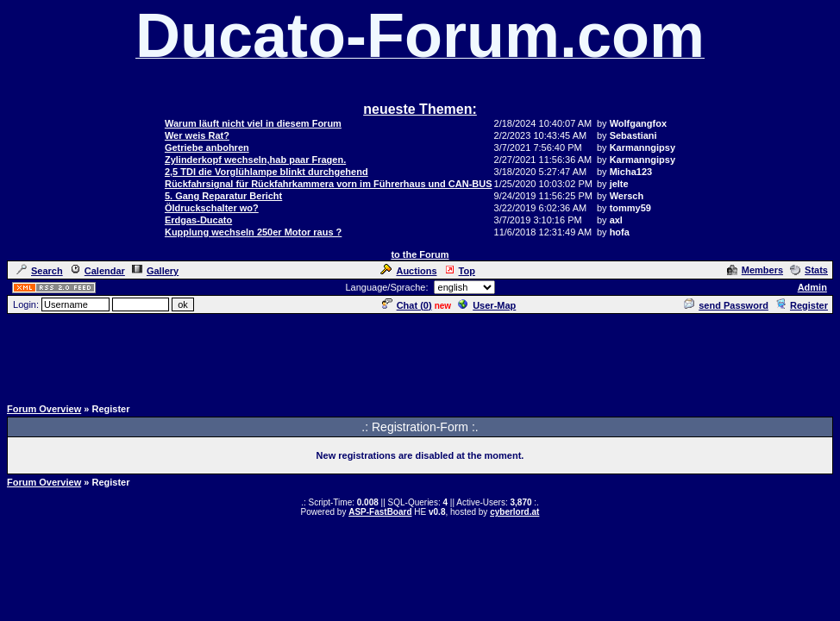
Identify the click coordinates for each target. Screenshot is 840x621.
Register (802, 305)
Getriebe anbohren (207, 147)
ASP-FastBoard (380, 512)
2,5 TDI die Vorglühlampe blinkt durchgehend (266, 172)
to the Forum (420, 254)
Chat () (407, 305)
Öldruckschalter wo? (212, 208)
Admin (812, 287)
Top (460, 271)
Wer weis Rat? (197, 135)
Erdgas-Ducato (198, 220)
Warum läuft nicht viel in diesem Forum (253, 123)
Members (755, 270)
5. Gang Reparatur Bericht (223, 196)
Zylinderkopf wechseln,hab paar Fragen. (255, 160)
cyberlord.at (514, 512)
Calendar (97, 271)
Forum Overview (44, 409)
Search (40, 271)
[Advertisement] (420, 354)
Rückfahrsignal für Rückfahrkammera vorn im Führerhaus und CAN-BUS (329, 184)
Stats (809, 270)
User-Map (487, 305)
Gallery (155, 271)
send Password (726, 305)
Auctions (408, 271)
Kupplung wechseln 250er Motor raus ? (253, 232)
